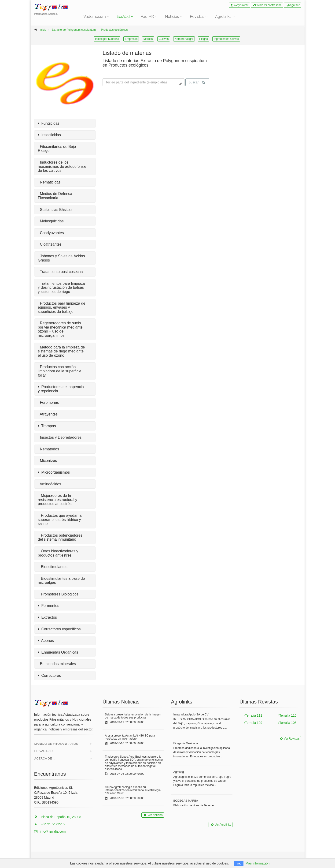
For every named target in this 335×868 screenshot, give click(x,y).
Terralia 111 (253, 715)
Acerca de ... (45, 758)
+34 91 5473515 (50, 824)
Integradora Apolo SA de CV (191, 715)
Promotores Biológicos (58, 594)
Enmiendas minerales (57, 664)
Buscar (197, 82)
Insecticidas (49, 135)
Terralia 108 (287, 723)
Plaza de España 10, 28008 (58, 817)
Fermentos (49, 606)
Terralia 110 (287, 715)
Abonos (46, 641)
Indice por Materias (107, 39)
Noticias (172, 17)
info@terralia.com (50, 831)
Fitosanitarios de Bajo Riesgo (57, 149)
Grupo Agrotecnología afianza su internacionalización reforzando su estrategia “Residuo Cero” (133, 790)
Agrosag (179, 772)
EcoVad (123, 17)
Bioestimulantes (53, 567)
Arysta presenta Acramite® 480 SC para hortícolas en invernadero (130, 737)
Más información (258, 863)
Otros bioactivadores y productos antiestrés (58, 553)
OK (239, 864)
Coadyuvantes (51, 233)
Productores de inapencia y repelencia (61, 389)
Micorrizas (48, 461)
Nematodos (49, 449)
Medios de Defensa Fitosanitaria (55, 196)
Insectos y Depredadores (60, 437)
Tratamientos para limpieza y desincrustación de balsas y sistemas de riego (61, 288)
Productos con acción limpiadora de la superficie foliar (60, 371)
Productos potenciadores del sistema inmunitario (60, 537)
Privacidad (44, 751)
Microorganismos (54, 472)
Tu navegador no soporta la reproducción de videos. (252, 67)
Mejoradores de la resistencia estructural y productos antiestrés (58, 500)
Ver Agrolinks (221, 825)
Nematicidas (49, 182)
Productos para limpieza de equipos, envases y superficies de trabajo (62, 307)
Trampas (47, 426)
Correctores (49, 676)
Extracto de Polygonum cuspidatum (74, 30)
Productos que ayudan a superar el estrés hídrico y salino (60, 520)
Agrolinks (223, 17)
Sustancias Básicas (55, 210)
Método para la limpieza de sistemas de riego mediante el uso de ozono (61, 351)
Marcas (148, 39)
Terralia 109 (253, 723)
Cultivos (164, 39)
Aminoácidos (50, 484)
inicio (43, 30)
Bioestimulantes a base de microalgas (61, 581)
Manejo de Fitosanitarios (56, 744)
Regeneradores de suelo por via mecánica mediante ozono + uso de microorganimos (60, 329)
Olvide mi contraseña (267, 5)
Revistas (197, 17)
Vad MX (147, 17)
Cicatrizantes (50, 244)
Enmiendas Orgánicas (58, 652)
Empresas (131, 39)
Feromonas (48, 402)
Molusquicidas (51, 221)
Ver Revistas (289, 739)
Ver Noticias (153, 815)
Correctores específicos (59, 629)
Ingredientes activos (226, 39)
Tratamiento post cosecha (60, 272)
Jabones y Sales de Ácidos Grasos (61, 258)
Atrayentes (48, 414)
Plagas (204, 39)
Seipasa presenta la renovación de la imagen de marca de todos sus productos (133, 716)
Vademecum (95, 17)
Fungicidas (49, 123)
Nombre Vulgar (184, 39)
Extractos (48, 617)
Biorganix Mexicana (186, 743)
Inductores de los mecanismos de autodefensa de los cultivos (62, 166)
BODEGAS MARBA (186, 801)
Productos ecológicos (114, 30)
